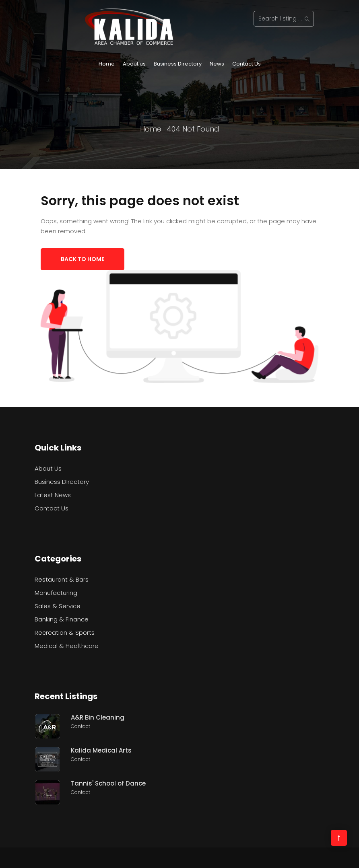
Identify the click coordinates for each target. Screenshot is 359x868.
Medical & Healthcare (67, 646)
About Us (48, 468)
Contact (80, 726)
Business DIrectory (62, 482)
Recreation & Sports (65, 632)
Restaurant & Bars (62, 579)
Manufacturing (56, 593)
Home (107, 63)
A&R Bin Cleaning (98, 717)
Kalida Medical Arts (101, 750)
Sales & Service (58, 606)
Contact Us (247, 63)
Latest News (53, 495)
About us (134, 63)
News (217, 63)
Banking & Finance (62, 619)
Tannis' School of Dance (108, 783)
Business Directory (178, 63)
